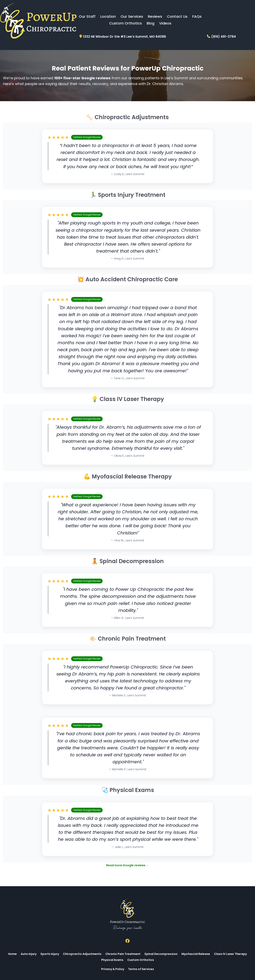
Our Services (132, 16)
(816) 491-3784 (224, 37)
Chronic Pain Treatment (123, 954)
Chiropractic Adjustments (82, 954)
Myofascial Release (196, 954)
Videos (165, 23)
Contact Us (177, 16)
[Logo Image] (38, 21)
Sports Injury (50, 954)
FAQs (197, 16)
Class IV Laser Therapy (230, 954)
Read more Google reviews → (127, 865)
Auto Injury (29, 954)
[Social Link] (127, 941)
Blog (151, 23)
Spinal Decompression (161, 954)
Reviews (155, 16)
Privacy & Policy (113, 969)
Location (108, 16)
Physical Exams (112, 960)
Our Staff (87, 16)
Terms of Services (141, 969)
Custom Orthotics (126, 23)
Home (12, 954)
